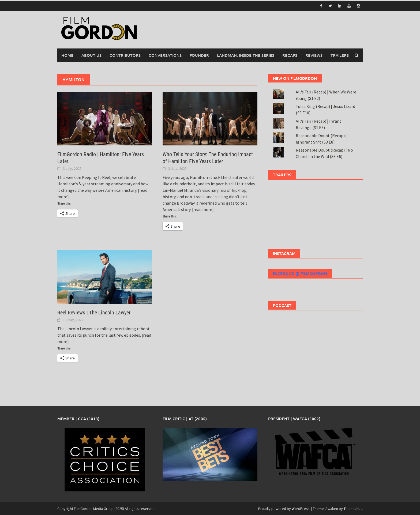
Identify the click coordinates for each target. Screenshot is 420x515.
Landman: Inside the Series (246, 55)
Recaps (290, 55)
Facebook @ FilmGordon (300, 273)
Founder (199, 55)
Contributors (125, 55)
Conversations (165, 55)
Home (67, 55)
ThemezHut (353, 508)
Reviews (314, 55)
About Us (91, 55)
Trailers (340, 55)
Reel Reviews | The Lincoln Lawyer (94, 312)
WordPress (301, 508)
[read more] (203, 209)
